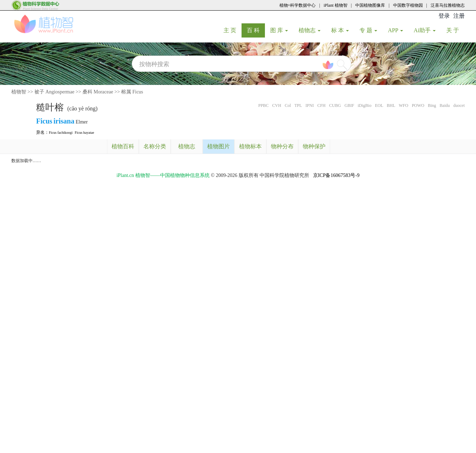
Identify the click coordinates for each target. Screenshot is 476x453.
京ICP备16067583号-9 (336, 175)
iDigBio (365, 105)
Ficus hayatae (84, 133)
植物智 (19, 92)
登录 (444, 16)
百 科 (256, 30)
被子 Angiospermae (54, 92)
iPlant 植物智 (336, 5)
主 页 (233, 30)
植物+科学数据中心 (298, 5)
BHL (391, 105)
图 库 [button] (279, 30)
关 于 (455, 30)
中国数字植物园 (408, 5)
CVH (277, 105)
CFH (321, 105)
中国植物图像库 (370, 5)
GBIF (349, 105)
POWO (418, 105)
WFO (404, 105)
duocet (459, 105)
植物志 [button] (310, 30)
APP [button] (395, 30)
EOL (379, 105)
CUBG (335, 105)
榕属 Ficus (132, 92)
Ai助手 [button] (425, 30)
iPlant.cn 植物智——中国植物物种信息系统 (163, 175)
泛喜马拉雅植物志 (448, 5)
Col (288, 105)
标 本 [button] (340, 30)
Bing (432, 105)
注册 (459, 16)
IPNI (310, 105)
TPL (298, 105)
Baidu (445, 105)
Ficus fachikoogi (61, 133)
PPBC (263, 105)
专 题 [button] (368, 30)
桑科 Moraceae (98, 92)
